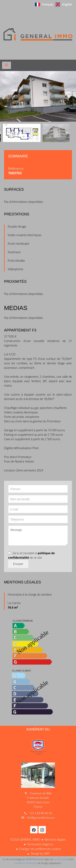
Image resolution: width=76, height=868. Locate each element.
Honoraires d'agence (40, 844)
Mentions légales (55, 839)
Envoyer (18, 564)
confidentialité (61, 859)
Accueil (38, 34)
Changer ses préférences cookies (40, 849)
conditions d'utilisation (26, 863)
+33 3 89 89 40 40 (40, 813)
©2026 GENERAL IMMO (25, 839)
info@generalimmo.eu (40, 818)
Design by (40, 853)
